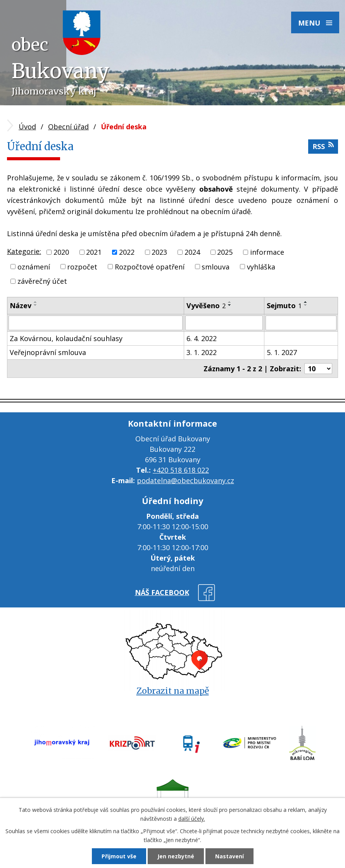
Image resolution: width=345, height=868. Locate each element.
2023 (159, 252)
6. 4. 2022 (202, 338)
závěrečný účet (42, 281)
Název (21, 305)
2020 (61, 252)
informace (267, 252)
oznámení (34, 266)
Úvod (27, 127)
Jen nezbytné (176, 856)
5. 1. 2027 (282, 352)
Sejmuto (284, 305)
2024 (192, 252)
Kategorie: (24, 251)
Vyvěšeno (206, 305)
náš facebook (162, 592)
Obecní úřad (68, 127)
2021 (94, 252)
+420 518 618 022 (181, 470)
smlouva (216, 266)
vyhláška (261, 266)
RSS (323, 146)
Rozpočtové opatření (150, 266)
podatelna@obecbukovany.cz (185, 480)
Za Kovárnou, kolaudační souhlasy (66, 338)
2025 (225, 252)
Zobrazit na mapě (173, 691)
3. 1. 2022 (202, 352)
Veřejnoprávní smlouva (48, 352)
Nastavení (229, 856)
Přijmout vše (119, 856)
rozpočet (82, 266)
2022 (127, 252)
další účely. (192, 819)
